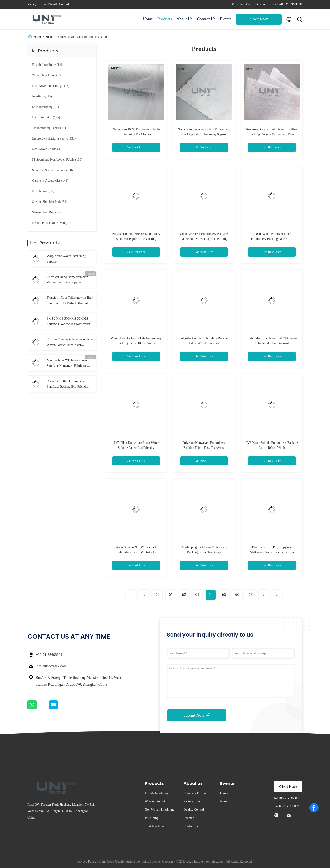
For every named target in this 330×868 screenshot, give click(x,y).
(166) (54, 170)
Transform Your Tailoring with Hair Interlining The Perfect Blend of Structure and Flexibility (70, 301)
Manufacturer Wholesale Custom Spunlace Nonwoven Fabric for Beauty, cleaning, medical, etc (68, 364)
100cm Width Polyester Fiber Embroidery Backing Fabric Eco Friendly (272, 239)
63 (197, 595)
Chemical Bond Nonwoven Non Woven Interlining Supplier (67, 280)
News (224, 801)
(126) (48, 65)
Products (165, 19)
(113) (51, 86)
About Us (184, 19)
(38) (47, 149)
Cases (224, 793)
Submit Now (197, 715)
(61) (45, 107)
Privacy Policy (87, 861)
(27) (46, 212)
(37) (49, 128)
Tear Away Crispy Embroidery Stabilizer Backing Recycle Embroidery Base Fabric (272, 134)
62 (184, 595)
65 (224, 595)
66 (237, 595)
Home (148, 19)
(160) (48, 75)
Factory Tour (192, 801)
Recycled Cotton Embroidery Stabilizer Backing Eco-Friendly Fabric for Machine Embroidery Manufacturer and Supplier (67, 384)
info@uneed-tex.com (51, 666)
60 (157, 595)
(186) (57, 160)
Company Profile (195, 793)
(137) (54, 138)
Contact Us (206, 19)
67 (250, 595)
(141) (50, 181)
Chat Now (259, 19)
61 (171, 595)
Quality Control (194, 810)
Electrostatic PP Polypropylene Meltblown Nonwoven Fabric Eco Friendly (272, 552)
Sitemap (189, 818)
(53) (43, 191)
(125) (46, 117)
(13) (42, 96)
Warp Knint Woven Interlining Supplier (66, 259)
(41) (52, 223)
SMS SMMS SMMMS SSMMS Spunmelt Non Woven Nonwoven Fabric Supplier (68, 322)
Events (226, 19)
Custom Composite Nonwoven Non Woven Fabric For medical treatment (70, 343)
